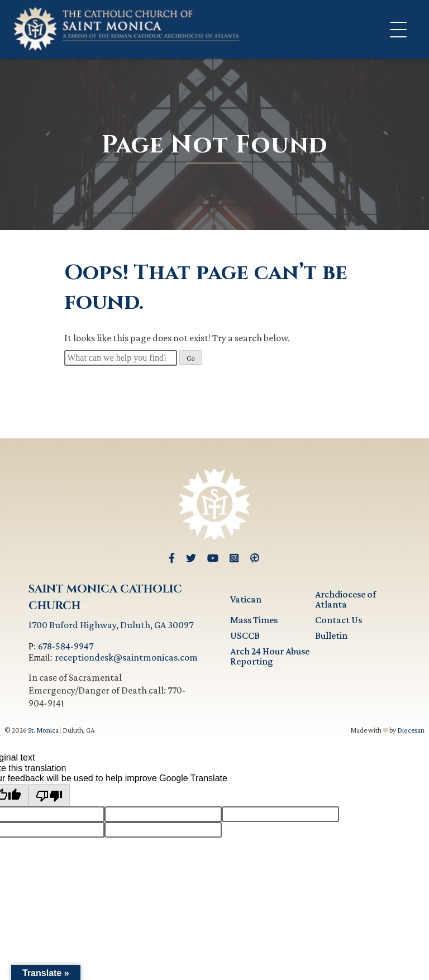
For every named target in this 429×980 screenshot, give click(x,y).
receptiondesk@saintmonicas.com (126, 657)
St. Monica (43, 730)
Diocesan (411, 730)
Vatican (246, 599)
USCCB (245, 635)
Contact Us (339, 620)
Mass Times (254, 620)
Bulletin (331, 635)
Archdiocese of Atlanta (345, 599)
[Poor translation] (49, 795)
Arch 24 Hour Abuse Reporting (270, 656)
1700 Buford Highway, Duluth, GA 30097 (111, 625)
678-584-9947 (66, 646)
